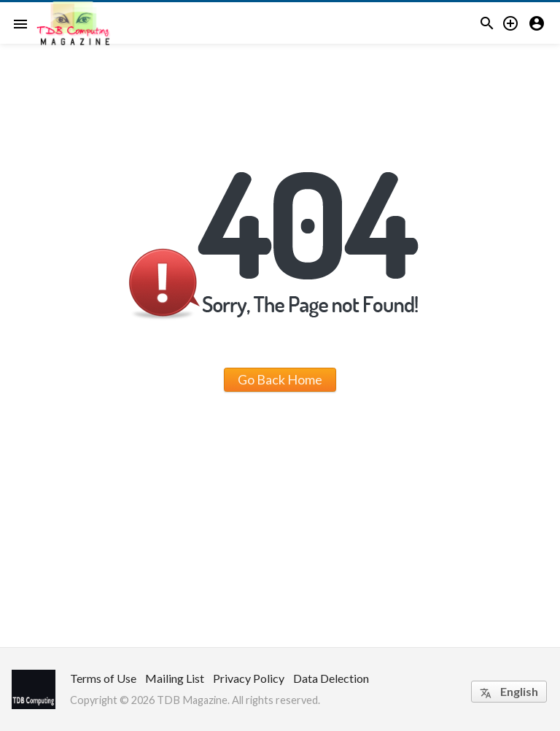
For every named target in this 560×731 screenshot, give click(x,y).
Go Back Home (280, 379)
